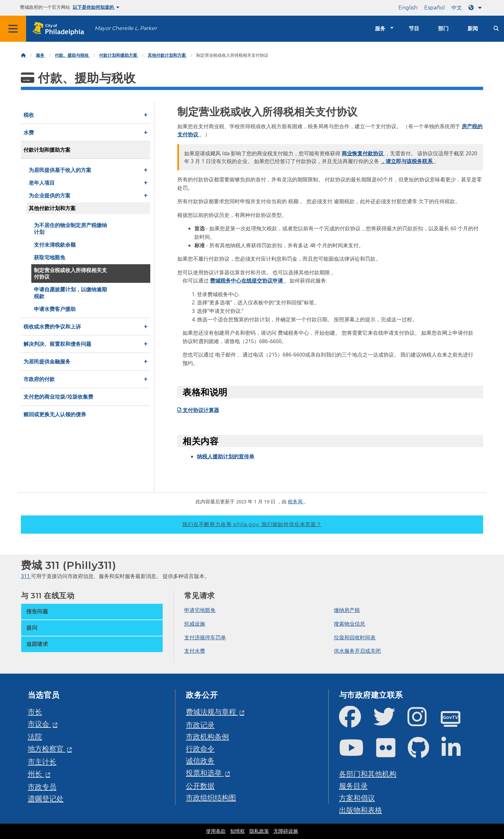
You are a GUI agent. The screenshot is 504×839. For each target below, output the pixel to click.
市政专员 (42, 787)
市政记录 (200, 725)
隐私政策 (259, 831)
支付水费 (195, 651)
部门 (443, 29)
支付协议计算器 (198, 410)
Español (435, 8)
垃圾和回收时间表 (355, 637)
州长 (36, 774)
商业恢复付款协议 (363, 153)
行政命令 (200, 748)
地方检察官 (47, 748)
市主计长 (42, 762)
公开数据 (200, 786)
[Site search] (496, 29)
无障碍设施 (286, 831)
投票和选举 (205, 773)
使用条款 (216, 831)
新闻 (473, 29)
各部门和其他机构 (368, 774)
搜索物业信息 (349, 624)
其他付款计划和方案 (167, 55)
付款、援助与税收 (72, 55)
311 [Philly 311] (26, 576)
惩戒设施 (195, 624)
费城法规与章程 (212, 712)
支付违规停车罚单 (205, 637)
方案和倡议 (357, 798)
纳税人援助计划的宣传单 (226, 456)
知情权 (237, 831)
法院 (35, 736)
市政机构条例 (207, 736)
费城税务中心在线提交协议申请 (247, 281)
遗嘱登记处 (46, 798)
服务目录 (353, 786)
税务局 (296, 501)
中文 (457, 8)
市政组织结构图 (211, 797)
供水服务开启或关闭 (357, 651)
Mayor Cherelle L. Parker (126, 28)
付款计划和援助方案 (119, 55)
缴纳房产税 (347, 610)
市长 (35, 712)
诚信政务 (200, 761)
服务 (380, 29)
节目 (414, 29)
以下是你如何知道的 (96, 7)
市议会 (39, 724)
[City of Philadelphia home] (60, 29)
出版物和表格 (361, 810)
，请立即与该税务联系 (407, 161)
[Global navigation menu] (13, 29)
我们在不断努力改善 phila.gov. (252, 524)
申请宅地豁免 (200, 610)
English (408, 8)
